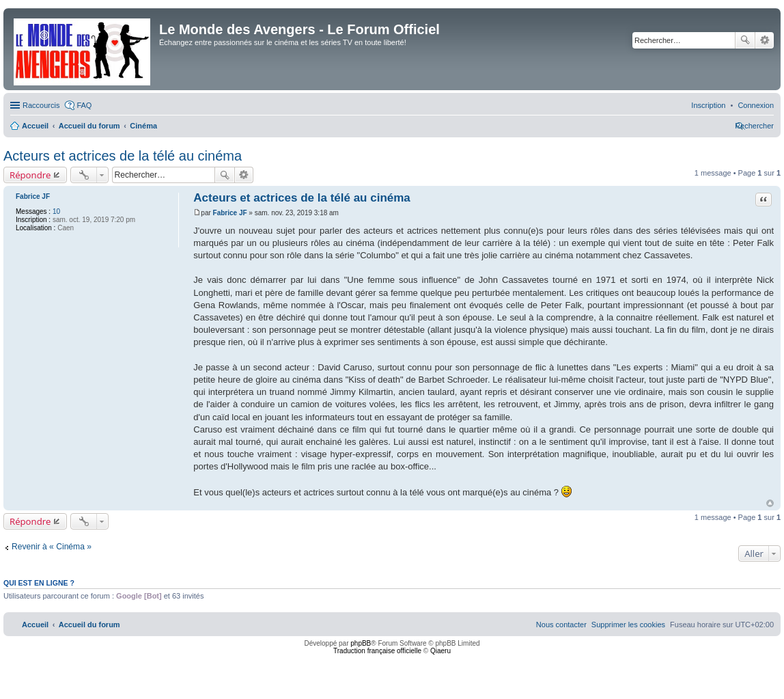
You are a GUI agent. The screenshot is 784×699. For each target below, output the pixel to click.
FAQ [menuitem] (84, 105)
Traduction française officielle (377, 651)
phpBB (361, 643)
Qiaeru (440, 651)
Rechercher (745, 40)
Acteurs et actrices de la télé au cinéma (123, 156)
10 (56, 211)
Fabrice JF (33, 196)
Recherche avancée (765, 40)
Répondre (30, 175)
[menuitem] (756, 105)
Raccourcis (41, 105)
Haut (770, 503)
